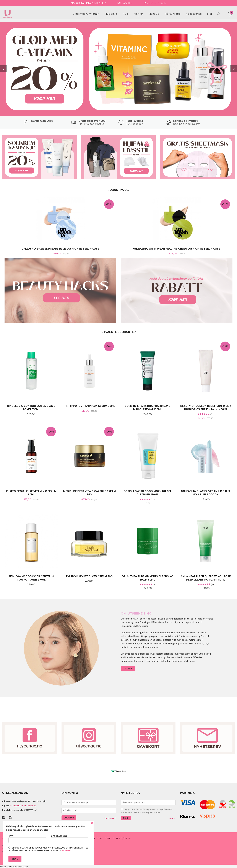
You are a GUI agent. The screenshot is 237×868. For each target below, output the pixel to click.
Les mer (172, 818)
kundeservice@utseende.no (23, 805)
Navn (27, 839)
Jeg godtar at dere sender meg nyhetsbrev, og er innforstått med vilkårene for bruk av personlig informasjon (147, 811)
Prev (3, 69)
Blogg (98, 838)
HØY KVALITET (125, 3)
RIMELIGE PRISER (155, 3)
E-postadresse (69, 839)
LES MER (128, 668)
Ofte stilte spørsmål (118, 838)
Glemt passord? (110, 818)
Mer (210, 14)
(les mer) (66, 851)
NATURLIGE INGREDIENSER (88, 3)
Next (234, 69)
